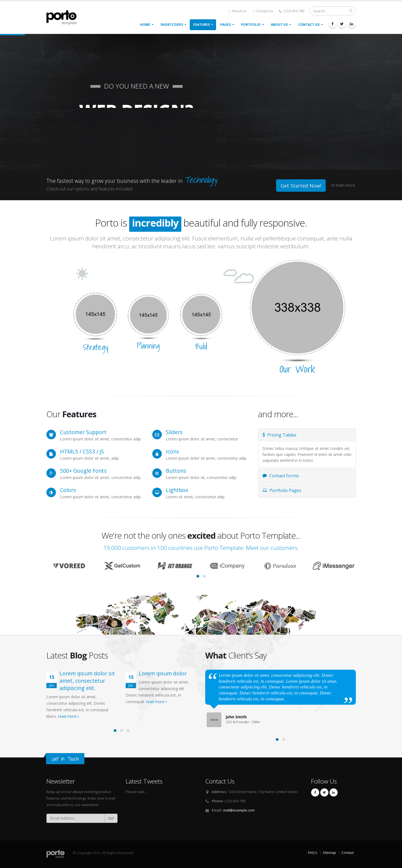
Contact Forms (281, 476)
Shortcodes (172, 25)
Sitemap (329, 853)
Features (202, 25)
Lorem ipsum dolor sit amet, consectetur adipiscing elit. (87, 681)
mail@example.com (239, 810)
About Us (238, 11)
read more (69, 716)
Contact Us (263, 11)
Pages (225, 25)
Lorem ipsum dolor (163, 673)
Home (145, 25)
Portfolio (251, 25)
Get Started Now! (301, 186)
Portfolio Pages (282, 490)
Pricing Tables (279, 435)
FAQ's (313, 853)
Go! (111, 818)
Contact (348, 853)
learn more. (346, 185)
